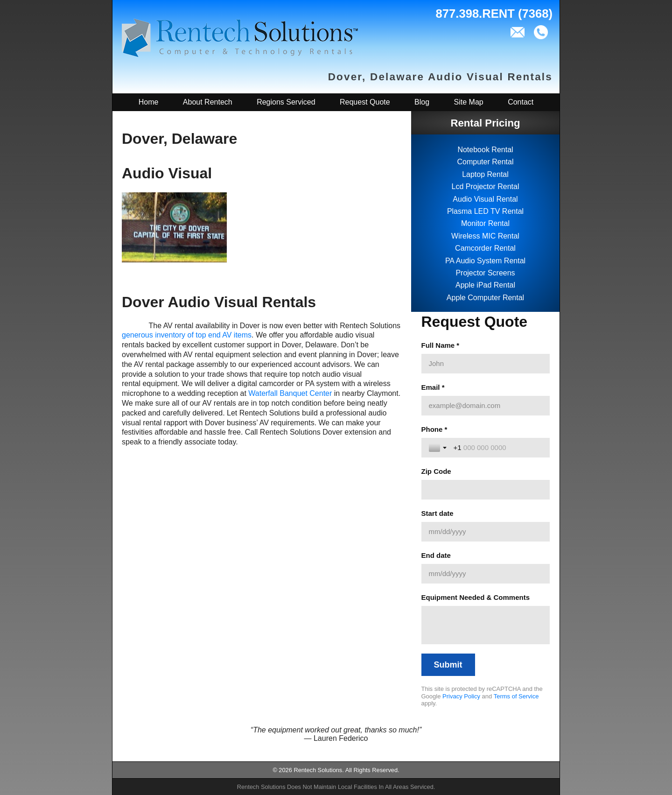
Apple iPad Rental (485, 285)
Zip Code (436, 471)
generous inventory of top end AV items (187, 335)
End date (436, 555)
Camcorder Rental (485, 248)
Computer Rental (486, 162)
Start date (437, 513)
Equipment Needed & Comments (476, 597)
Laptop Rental (485, 174)
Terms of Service (516, 696)
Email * (433, 387)
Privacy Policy (461, 696)
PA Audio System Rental (485, 261)
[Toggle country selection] (439, 448)
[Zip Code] (486, 490)
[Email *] (486, 406)
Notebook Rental (485, 150)
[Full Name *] (486, 364)
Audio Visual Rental (485, 199)
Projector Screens (485, 273)
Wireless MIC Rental (485, 236)
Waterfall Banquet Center (290, 393)
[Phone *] (498, 448)
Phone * (434, 429)
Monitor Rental (485, 223)
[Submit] (448, 665)
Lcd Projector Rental (486, 186)
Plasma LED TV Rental (485, 211)
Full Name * (441, 345)
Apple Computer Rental (485, 298)
